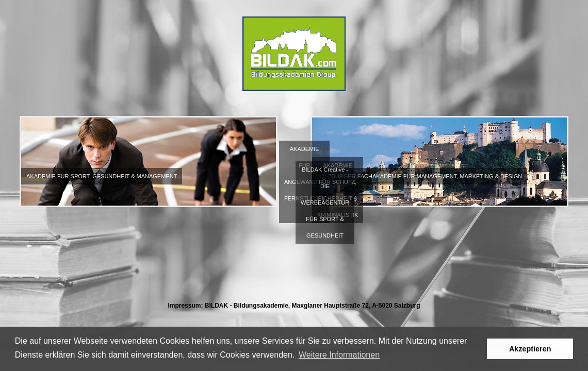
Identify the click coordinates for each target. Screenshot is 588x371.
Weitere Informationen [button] (339, 355)
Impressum (184, 306)
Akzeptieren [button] (530, 349)
